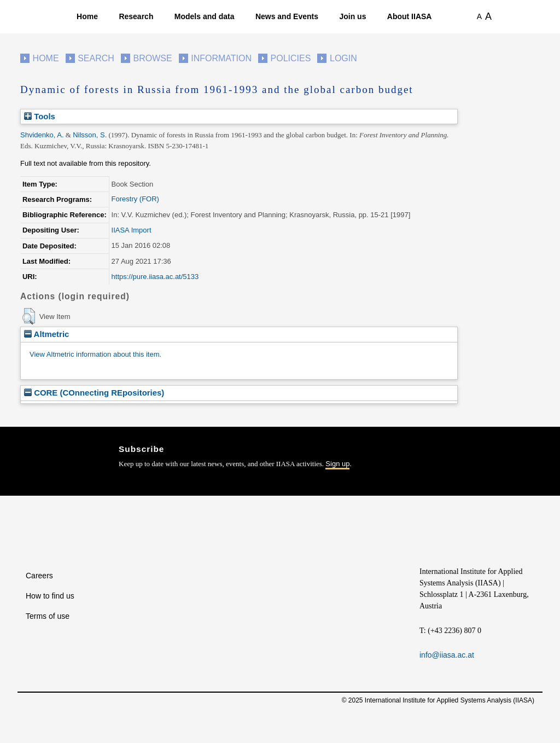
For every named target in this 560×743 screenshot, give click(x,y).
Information (221, 58)
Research (136, 16)
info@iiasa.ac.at (447, 655)
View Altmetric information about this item (94, 354)
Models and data (205, 16)
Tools (40, 116)
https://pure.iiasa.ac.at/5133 (155, 277)
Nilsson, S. (90, 135)
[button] (29, 316)
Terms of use (48, 616)
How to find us (50, 596)
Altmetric (46, 334)
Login (343, 58)
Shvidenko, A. (42, 135)
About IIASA (410, 16)
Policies (291, 58)
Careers (39, 576)
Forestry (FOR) (135, 199)
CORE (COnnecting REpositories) (94, 393)
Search (96, 58)
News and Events (287, 16)
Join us (352, 16)
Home (87, 16)
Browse (152, 58)
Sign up (337, 464)
